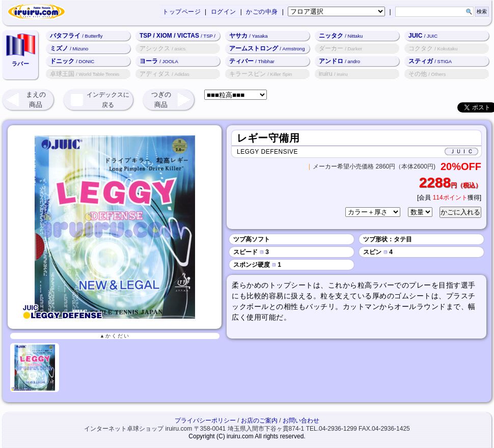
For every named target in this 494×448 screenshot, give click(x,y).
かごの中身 (262, 12)
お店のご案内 (259, 421)
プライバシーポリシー (205, 421)
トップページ (182, 12)
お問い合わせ (301, 421)
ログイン (224, 12)
